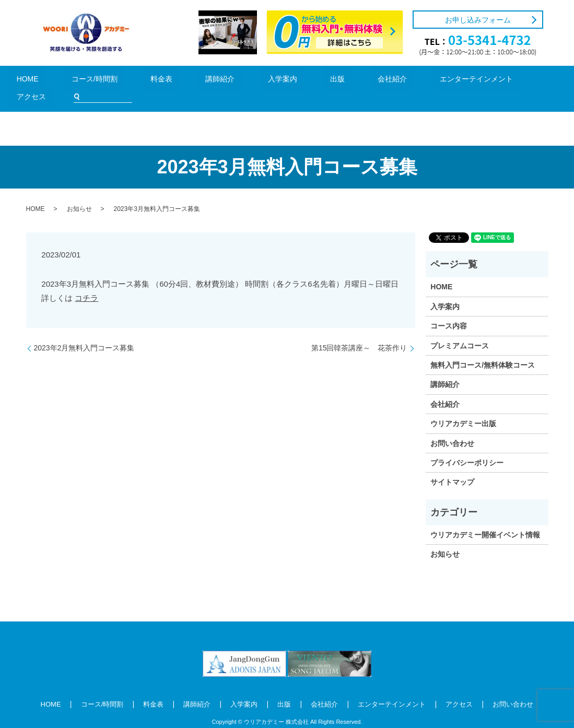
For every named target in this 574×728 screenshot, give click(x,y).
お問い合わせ (452, 427)
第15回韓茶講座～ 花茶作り (359, 332)
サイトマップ (452, 466)
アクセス (446, 81)
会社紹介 (312, 81)
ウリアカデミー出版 (463, 408)
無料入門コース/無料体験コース (483, 349)
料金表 (144, 81)
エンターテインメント (379, 81)
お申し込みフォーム (478, 20)
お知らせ (79, 193)
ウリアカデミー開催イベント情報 (485, 519)
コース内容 (449, 310)
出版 (273, 81)
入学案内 (233, 81)
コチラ (86, 282)
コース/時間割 (94, 81)
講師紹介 (188, 81)
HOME (44, 81)
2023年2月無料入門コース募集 (84, 332)
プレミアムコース (460, 330)
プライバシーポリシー (467, 447)
